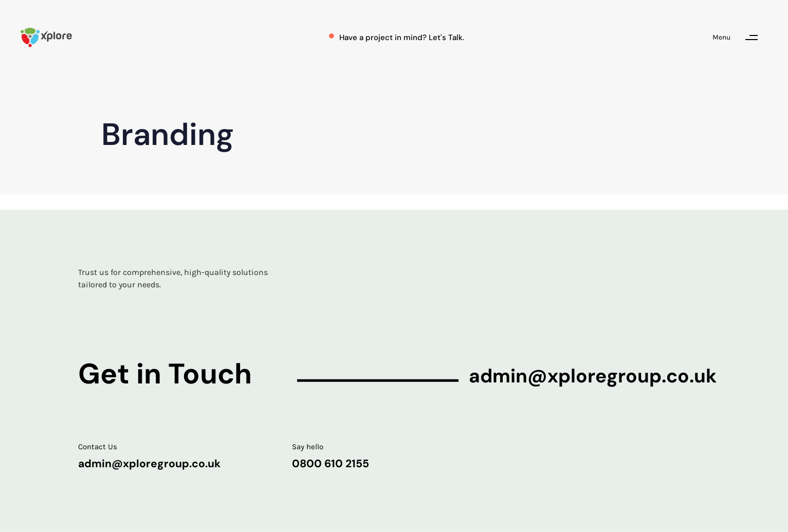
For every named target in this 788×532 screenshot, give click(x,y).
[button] (740, 38)
